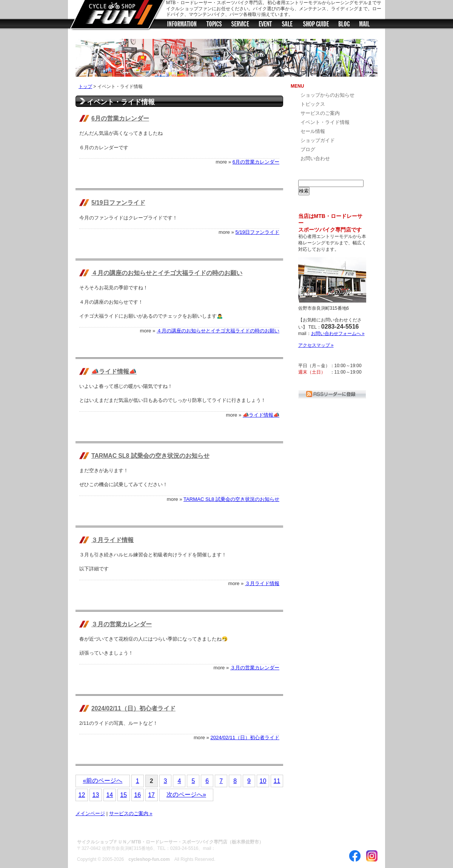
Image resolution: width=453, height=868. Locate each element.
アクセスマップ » (316, 345)
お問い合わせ (315, 158)
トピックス (214, 25)
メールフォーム (365, 25)
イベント (265, 25)
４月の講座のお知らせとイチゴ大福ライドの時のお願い (167, 273)
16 (137, 795)
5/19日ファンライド (118, 203)
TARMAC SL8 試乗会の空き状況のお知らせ (150, 456)
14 (109, 795)
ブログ (344, 25)
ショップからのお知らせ (182, 25)
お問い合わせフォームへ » (338, 334)
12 (82, 795)
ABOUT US (90, 828)
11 (277, 781)
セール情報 (287, 25)
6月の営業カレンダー (120, 118)
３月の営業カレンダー (122, 624)
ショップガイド (316, 25)
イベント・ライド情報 (325, 122)
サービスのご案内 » (131, 813)
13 (96, 795)
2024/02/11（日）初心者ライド (133, 708)
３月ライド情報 (112, 540)
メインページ (90, 813)
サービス (240, 25)
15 (123, 795)
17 (151, 795)
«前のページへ (102, 781)
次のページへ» (186, 795)
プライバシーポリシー (192, 828)
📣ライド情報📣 (114, 371)
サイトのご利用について (136, 828)
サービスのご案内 (320, 113)
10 (263, 781)
